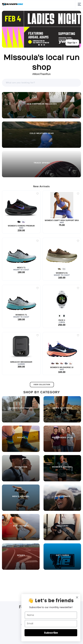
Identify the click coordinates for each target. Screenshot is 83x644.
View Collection (42, 385)
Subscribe (55, 633)
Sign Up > (72, 43)
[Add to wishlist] (38, 194)
